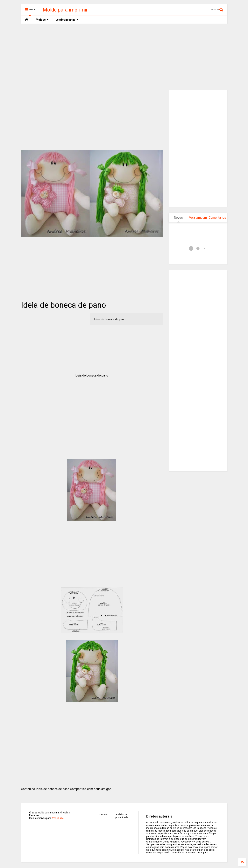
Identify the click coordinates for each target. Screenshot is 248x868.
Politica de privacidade (122, 816)
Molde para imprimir (65, 10)
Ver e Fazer (58, 818)
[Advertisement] (124, 57)
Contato (104, 815)
